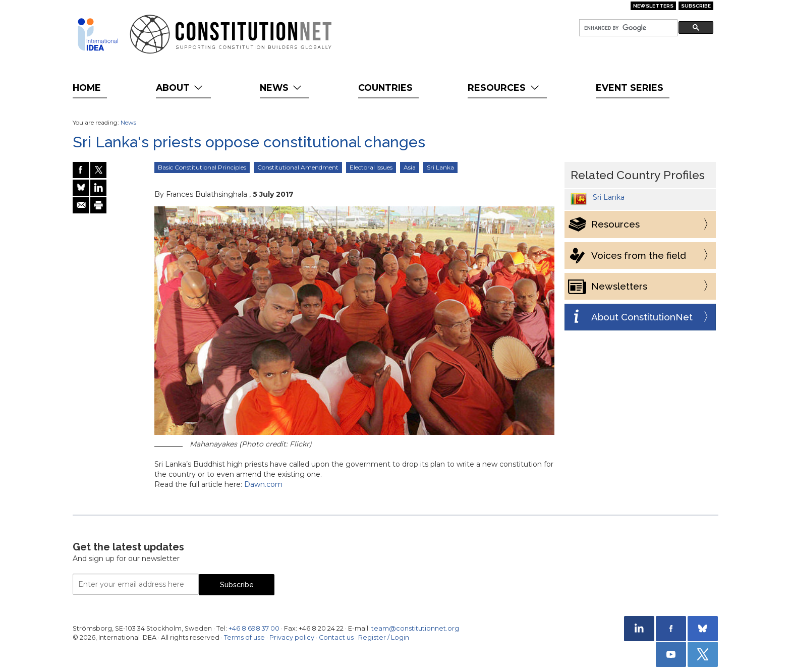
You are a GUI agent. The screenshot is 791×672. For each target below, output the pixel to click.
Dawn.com (263, 484)
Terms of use (244, 637)
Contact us (336, 637)
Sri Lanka (440, 167)
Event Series (630, 88)
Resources (504, 88)
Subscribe (696, 6)
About (180, 88)
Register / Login (384, 637)
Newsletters (653, 6)
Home (87, 88)
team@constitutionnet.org (415, 628)
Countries (385, 88)
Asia (410, 167)
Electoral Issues (371, 167)
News (282, 88)
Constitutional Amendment (298, 167)
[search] (627, 28)
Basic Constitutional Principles (202, 167)
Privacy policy (292, 637)
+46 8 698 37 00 (254, 628)
